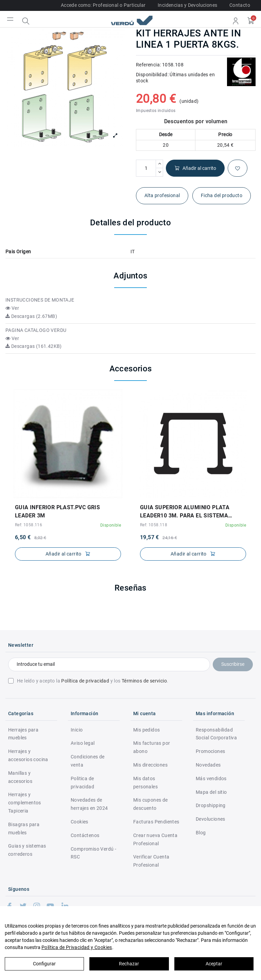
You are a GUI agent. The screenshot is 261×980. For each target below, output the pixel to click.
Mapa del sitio (211, 792)
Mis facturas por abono (152, 747)
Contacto (240, 5)
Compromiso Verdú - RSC (93, 853)
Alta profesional (162, 195)
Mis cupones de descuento (151, 804)
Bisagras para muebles (24, 829)
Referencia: (148, 65)
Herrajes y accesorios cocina (28, 755)
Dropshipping (211, 805)
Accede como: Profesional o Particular (103, 5)
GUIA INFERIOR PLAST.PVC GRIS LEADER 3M (57, 511)
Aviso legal (83, 743)
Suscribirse (233, 664)
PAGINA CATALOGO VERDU (36, 330)
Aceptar (214, 964)
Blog (201, 833)
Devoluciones (211, 819)
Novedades (208, 765)
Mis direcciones (150, 765)
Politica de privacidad (82, 783)
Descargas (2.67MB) (31, 316)
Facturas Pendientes (156, 822)
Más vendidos (211, 778)
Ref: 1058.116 (29, 525)
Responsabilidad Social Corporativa (216, 734)
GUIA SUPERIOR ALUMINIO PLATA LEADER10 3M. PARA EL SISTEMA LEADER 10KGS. (185, 512)
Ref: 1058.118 (154, 525)
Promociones (210, 751)
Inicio (77, 730)
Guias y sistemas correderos (27, 850)
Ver (12, 308)
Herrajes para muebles (23, 734)
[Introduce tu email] (109, 664)
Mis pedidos (146, 730)
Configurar (44, 964)
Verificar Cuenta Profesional (151, 861)
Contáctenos (85, 835)
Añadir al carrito (195, 168)
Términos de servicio (144, 681)
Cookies (80, 822)
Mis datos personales (145, 783)
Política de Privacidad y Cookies (77, 947)
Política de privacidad (85, 681)
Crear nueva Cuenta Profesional (155, 839)
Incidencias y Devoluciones (187, 5)
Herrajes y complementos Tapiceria (25, 803)
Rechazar (129, 964)
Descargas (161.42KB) (34, 346)
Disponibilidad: (152, 75)
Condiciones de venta (88, 761)
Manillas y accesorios (20, 777)
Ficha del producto (222, 195)
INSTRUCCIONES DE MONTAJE (40, 300)
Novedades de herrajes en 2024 (89, 804)
